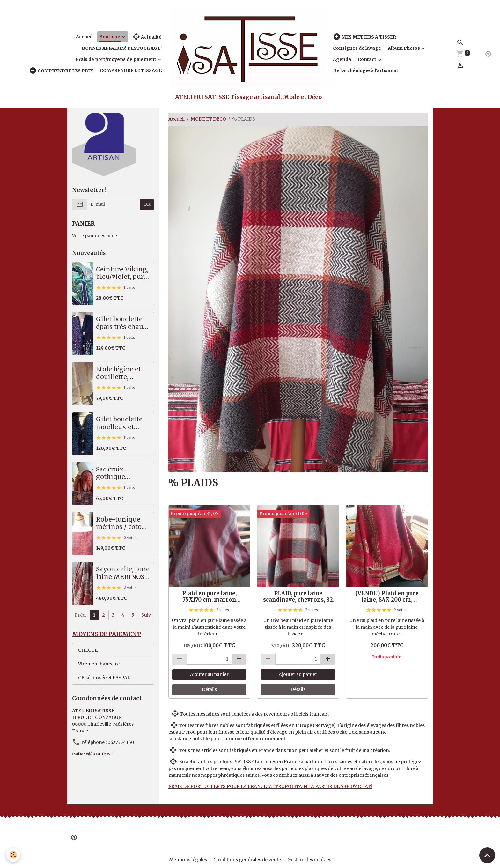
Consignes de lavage (357, 48)
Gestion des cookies (309, 860)
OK (147, 204)
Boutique (110, 37)
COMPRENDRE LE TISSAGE (131, 70)
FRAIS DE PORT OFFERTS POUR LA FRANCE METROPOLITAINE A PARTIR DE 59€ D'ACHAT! (270, 786)
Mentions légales (188, 860)
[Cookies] (14, 855)
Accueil (84, 37)
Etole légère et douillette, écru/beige (118, 373)
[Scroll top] (487, 855)
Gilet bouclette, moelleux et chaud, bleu (120, 423)
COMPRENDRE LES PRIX (61, 71)
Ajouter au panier (209, 674)
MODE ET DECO (208, 119)
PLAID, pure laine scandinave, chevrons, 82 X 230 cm (298, 597)
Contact (368, 59)
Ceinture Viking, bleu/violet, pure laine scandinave (123, 273)
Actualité (147, 37)
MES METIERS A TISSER (364, 37)
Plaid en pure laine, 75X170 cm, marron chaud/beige (209, 597)
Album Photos (404, 48)
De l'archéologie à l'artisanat (366, 70)
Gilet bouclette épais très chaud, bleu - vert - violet (122, 323)
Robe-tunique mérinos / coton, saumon (122, 523)
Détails (209, 689)
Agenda (342, 59)
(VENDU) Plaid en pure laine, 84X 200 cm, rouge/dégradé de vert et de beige (387, 597)
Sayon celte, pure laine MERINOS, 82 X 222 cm (123, 573)
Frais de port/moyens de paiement (116, 59)
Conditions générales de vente (247, 860)
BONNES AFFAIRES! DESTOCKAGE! (122, 48)
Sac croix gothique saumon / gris (118, 473)
